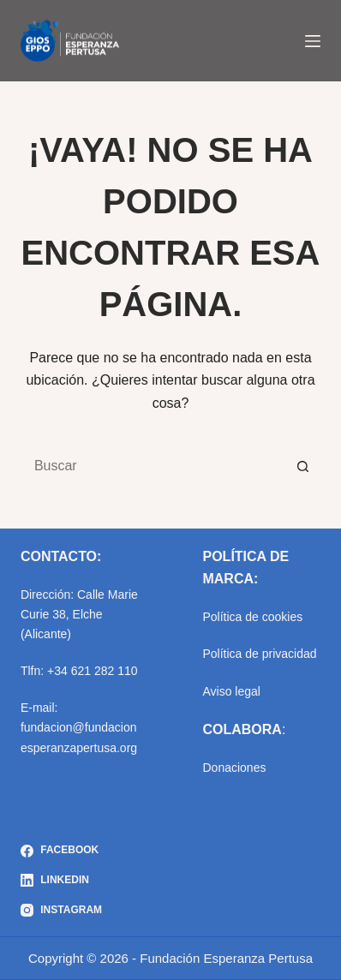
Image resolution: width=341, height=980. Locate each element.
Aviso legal (231, 691)
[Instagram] (61, 911)
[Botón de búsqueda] (303, 466)
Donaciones (234, 768)
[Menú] (313, 41)
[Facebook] (61, 851)
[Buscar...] (153, 466)
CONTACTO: (61, 556)
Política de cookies (252, 617)
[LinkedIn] (61, 881)
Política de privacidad (259, 654)
